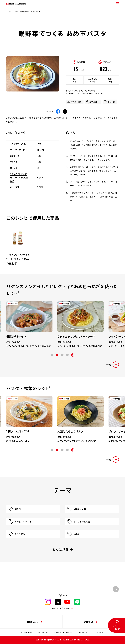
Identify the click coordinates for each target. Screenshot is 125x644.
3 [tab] (62, 355)
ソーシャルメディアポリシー (62, 632)
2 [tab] (57, 355)
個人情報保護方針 (27, 632)
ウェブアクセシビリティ (84, 632)
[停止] (73, 355)
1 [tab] (52, 355)
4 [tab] (67, 355)
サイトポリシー (43, 632)
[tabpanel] (27, 322)
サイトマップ (100, 632)
